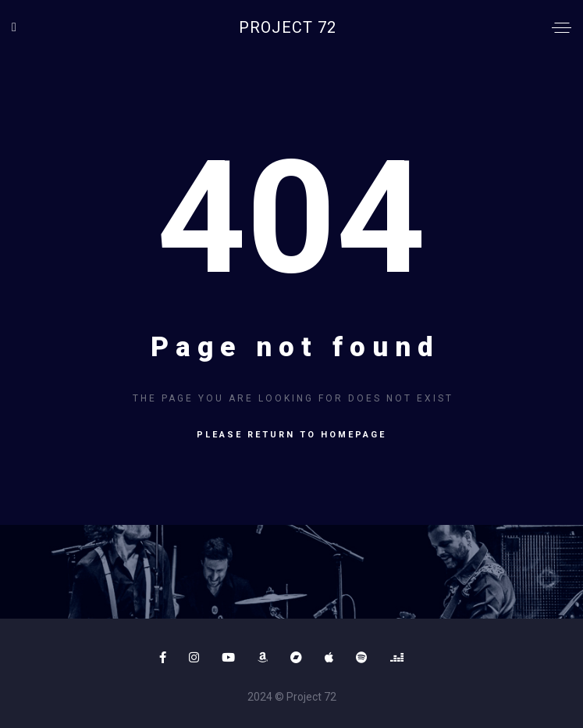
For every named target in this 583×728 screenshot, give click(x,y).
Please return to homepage (291, 435)
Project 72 (288, 27)
